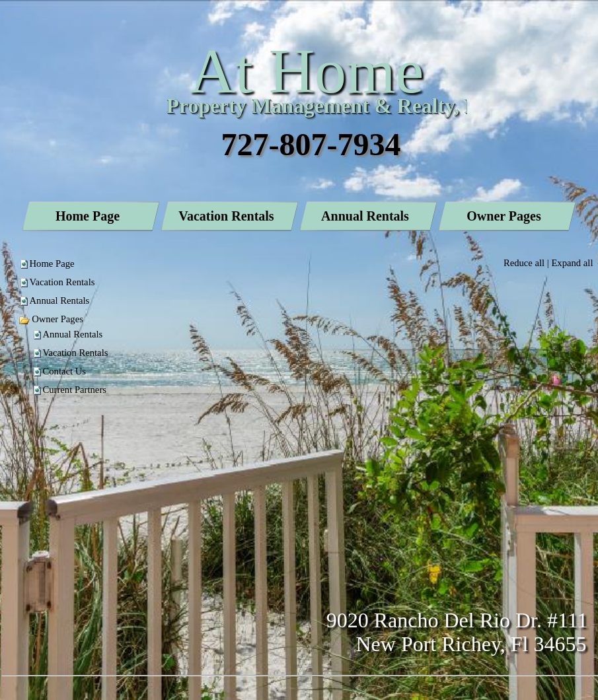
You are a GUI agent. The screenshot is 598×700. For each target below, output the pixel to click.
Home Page (52, 263)
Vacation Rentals (62, 282)
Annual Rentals (60, 300)
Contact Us (65, 371)
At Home (307, 71)
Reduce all (524, 263)
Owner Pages (51, 319)
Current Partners (75, 390)
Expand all (572, 263)
